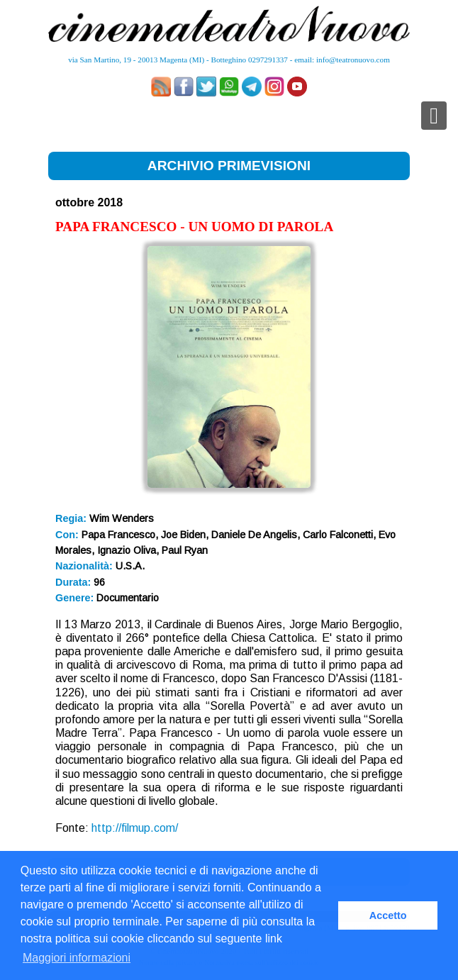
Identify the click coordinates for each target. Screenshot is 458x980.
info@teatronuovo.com (353, 60)
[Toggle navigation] (434, 116)
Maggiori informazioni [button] (77, 958)
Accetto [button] (388, 915)
